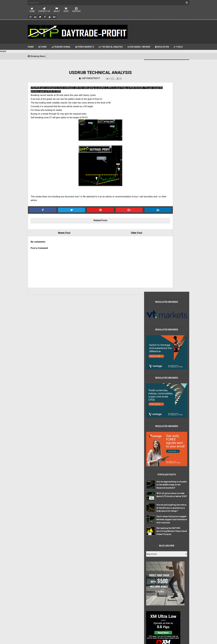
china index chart (155, 498)
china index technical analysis (160, 504)
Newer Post (55, 235)
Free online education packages (161, 475)
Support (77, 10)
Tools (178, 47)
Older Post (110, 235)
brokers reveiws (155, 493)
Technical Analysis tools (158, 481)
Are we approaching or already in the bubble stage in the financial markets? (172, 253)
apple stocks (153, 487)
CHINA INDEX (153, 470)
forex (150, 515)
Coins (43, 47)
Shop (66, 10)
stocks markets (154, 521)
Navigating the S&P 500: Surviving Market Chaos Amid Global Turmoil (172, 299)
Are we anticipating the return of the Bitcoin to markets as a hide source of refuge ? (171, 276)
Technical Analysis (111, 47)
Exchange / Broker (139, 47)
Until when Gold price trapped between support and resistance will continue (172, 287)
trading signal (154, 527)
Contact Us (44, 10)
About (57, 10)
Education (162, 47)
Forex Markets (85, 47)
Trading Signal (61, 47)
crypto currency (154, 510)
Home (32, 10)
